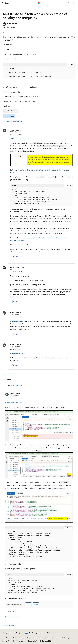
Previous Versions (19, 638)
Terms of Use (6, 641)
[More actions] (74, 8)
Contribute (37, 638)
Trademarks (32, 641)
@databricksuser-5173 (18, 139)
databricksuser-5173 (14, 23)
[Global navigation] (2, 3)
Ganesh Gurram (16, 130)
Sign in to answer (8, 625)
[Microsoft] (39, 3)
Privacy (46, 638)
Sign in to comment (9, 374)
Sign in (74, 3)
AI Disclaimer (6, 638)
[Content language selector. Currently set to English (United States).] (12, 633)
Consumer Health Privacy (61, 638)
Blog (28, 638)
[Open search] (69, 3)
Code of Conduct (18, 641)
